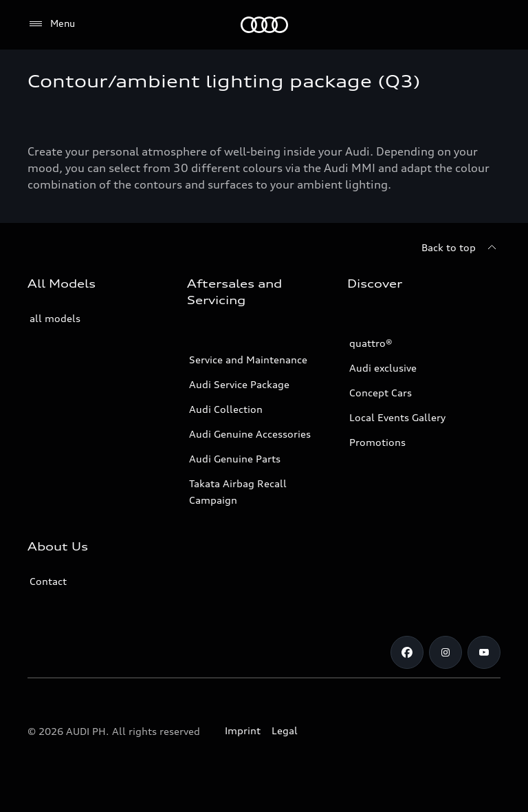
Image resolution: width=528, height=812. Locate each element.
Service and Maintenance (248, 360)
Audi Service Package (239, 384)
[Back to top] (461, 248)
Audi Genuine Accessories (250, 434)
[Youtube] (484, 652)
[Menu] (51, 24)
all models (55, 318)
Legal (285, 730)
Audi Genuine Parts (235, 459)
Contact (48, 581)
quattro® (371, 343)
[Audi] (264, 25)
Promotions (377, 442)
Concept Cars (381, 393)
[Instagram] (445, 652)
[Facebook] (407, 652)
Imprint (243, 730)
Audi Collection (226, 409)
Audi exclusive (383, 368)
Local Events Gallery (397, 417)
